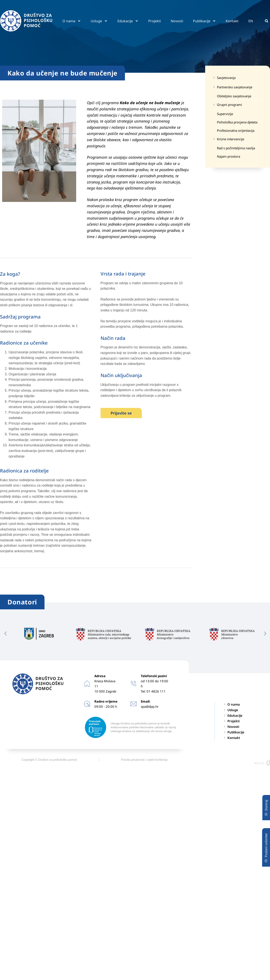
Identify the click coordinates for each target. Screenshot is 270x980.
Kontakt (232, 21)
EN (251, 21)
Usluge (99, 21)
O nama (72, 21)
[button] (266, 21)
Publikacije (204, 21)
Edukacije (128, 21)
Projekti (155, 21)
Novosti (177, 21)
